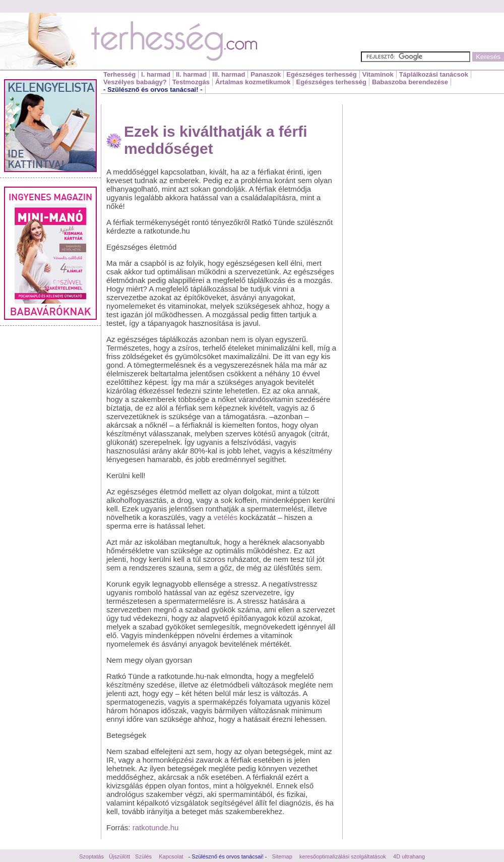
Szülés (143, 856)
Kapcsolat (171, 856)
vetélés (226, 517)
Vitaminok (378, 74)
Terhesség (119, 74)
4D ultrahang (409, 856)
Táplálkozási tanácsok (434, 74)
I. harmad (156, 74)
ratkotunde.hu (156, 827)
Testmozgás (191, 82)
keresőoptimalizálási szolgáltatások (343, 856)
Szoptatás (91, 856)
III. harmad (229, 74)
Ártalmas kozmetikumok (253, 82)
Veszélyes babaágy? (135, 82)
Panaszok (266, 74)
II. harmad (191, 74)
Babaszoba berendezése (410, 82)
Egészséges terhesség (321, 74)
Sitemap (282, 856)
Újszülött (119, 856)
